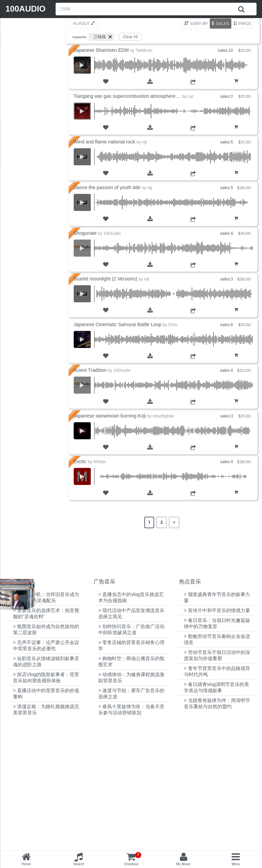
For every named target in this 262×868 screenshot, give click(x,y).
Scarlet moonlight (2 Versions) (106, 279)
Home (26, 864)
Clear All (130, 37)
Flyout (81, 23)
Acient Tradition (90, 370)
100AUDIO (25, 9)
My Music (183, 864)
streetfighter (163, 416)
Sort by (199, 23)
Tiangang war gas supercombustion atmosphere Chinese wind (140, 96)
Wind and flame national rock (105, 142)
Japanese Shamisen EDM (101, 50)
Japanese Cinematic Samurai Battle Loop (118, 324)
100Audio (112, 233)
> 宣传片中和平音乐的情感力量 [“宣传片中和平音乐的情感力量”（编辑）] (217, 735)
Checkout (133, 859)
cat (190, 96)
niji (144, 142)
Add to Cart (236, 86)
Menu (236, 864)
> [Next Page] (174, 522)
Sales (222, 23)
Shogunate (85, 233)
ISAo (173, 325)
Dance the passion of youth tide (107, 187)
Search (79, 864)
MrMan (100, 462)
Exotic (80, 461)
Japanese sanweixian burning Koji (110, 416)
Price (245, 23)
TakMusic (144, 50)
